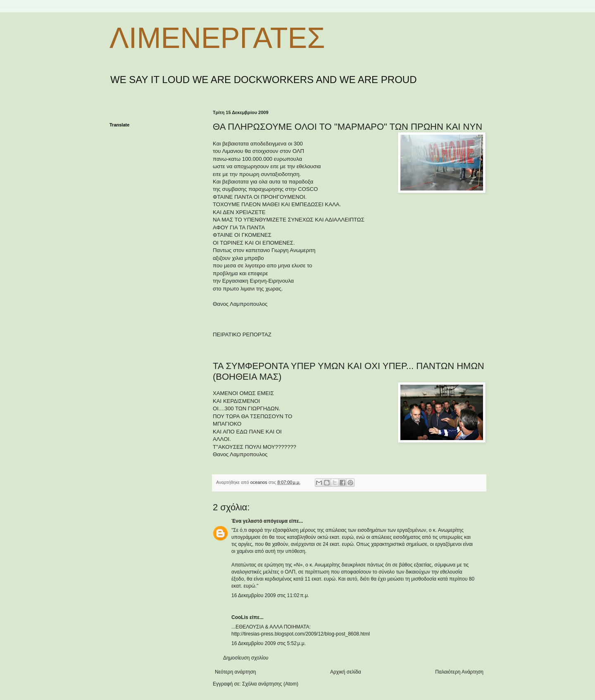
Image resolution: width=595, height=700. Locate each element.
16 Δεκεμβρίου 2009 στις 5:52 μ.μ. (269, 643)
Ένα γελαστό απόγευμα (259, 521)
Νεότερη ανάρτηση (235, 672)
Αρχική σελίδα (346, 672)
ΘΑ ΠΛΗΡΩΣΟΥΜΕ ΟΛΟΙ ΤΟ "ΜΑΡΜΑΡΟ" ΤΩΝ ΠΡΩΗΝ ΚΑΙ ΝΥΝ (347, 127)
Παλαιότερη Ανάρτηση (459, 672)
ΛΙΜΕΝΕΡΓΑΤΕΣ (217, 38)
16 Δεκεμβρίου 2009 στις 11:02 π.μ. (270, 595)
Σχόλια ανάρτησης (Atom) (270, 684)
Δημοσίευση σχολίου (246, 658)
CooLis (240, 617)
